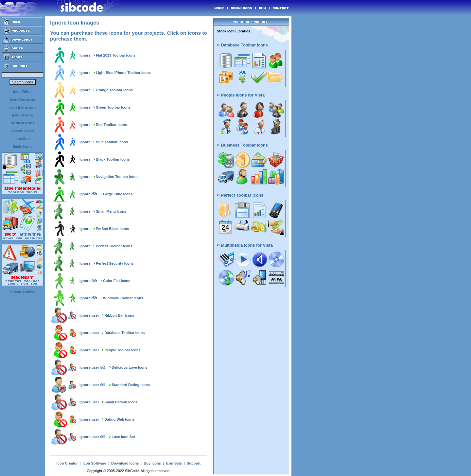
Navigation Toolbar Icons (117, 177)
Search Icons (23, 131)
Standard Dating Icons (131, 385)
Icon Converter (23, 99)
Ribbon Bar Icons (119, 315)
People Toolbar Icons (122, 350)
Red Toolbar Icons (111, 125)
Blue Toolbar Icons (112, 142)
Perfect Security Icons (115, 263)
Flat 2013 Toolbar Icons (116, 55)
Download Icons (125, 463)
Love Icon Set (123, 437)
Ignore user (89, 315)
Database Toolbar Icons (124, 333)
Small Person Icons (121, 402)
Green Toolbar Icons (113, 107)
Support (194, 463)
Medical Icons (23, 123)
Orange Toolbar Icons (114, 90)
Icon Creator (23, 115)
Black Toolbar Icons (113, 159)
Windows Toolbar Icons (123, 298)
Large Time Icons (118, 194)
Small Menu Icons (111, 211)
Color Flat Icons (117, 281)
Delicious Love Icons (129, 367)
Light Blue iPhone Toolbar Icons (123, 73)
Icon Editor (22, 92)
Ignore (85, 55)
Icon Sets (23, 139)
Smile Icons (22, 147)
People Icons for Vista (241, 95)
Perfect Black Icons (113, 229)
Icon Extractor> (23, 107)
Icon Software (95, 463)
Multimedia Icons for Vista (245, 245)
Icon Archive (23, 292)
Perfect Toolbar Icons (114, 246)
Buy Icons (152, 463)
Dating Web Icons (119, 419)
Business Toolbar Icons (242, 145)
